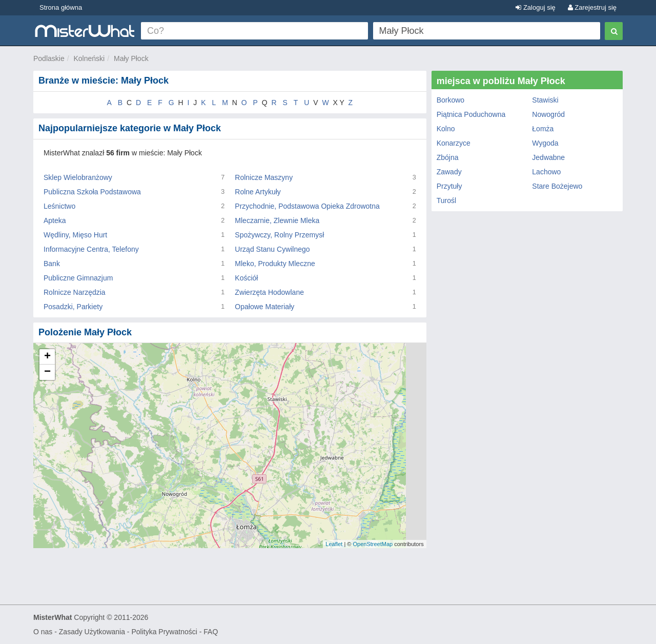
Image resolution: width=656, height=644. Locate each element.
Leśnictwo (59, 206)
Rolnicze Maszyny (264, 177)
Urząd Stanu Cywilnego (272, 249)
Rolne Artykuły (258, 192)
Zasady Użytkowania (92, 632)
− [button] (47, 372)
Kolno (446, 129)
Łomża (543, 129)
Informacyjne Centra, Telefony (91, 249)
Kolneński (89, 58)
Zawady (449, 172)
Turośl (446, 200)
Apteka (55, 220)
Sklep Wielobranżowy (78, 177)
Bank (52, 264)
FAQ (211, 632)
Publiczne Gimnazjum (78, 278)
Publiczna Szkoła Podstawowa (92, 192)
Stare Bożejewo (557, 186)
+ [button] (47, 357)
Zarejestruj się (592, 7)
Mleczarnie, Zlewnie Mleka (277, 220)
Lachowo (546, 172)
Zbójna (448, 157)
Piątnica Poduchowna (471, 114)
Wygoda (545, 143)
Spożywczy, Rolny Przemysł (279, 235)
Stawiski (545, 100)
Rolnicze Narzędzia (75, 292)
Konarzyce (454, 143)
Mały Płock (131, 58)
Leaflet (334, 544)
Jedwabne (548, 157)
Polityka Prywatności (164, 632)
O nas (43, 632)
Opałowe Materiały (264, 307)
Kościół (246, 278)
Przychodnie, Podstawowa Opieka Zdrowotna (307, 206)
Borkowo (450, 100)
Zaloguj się (535, 7)
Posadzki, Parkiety (73, 307)
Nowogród (548, 114)
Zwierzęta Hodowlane (269, 292)
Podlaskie (49, 58)
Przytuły (449, 186)
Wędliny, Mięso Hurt (75, 235)
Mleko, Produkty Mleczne (275, 264)
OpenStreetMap (373, 544)
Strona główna (61, 7)
